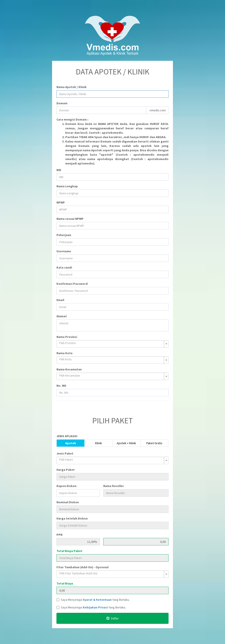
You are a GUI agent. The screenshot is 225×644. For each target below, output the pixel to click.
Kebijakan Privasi (95, 607)
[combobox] (112, 344)
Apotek (71, 443)
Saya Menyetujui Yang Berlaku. (93, 600)
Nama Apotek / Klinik (72, 87)
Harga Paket (66, 470)
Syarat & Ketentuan (97, 600)
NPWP (61, 202)
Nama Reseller (114, 486)
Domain (62, 103)
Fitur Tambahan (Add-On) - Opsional (83, 567)
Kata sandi (64, 267)
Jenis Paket (65, 453)
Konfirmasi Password (72, 284)
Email (60, 300)
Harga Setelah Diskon (72, 518)
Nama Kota (64, 353)
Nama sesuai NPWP (70, 219)
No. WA (61, 386)
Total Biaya (65, 583)
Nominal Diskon (68, 502)
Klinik (99, 443)
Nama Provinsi (67, 337)
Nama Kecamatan (69, 369)
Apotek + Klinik (126, 443)
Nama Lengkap (67, 186)
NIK (59, 170)
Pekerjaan (64, 235)
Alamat (62, 316)
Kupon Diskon (66, 486)
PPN (59, 535)
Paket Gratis (154, 443)
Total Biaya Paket (69, 551)
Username (64, 251)
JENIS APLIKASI (67, 436)
